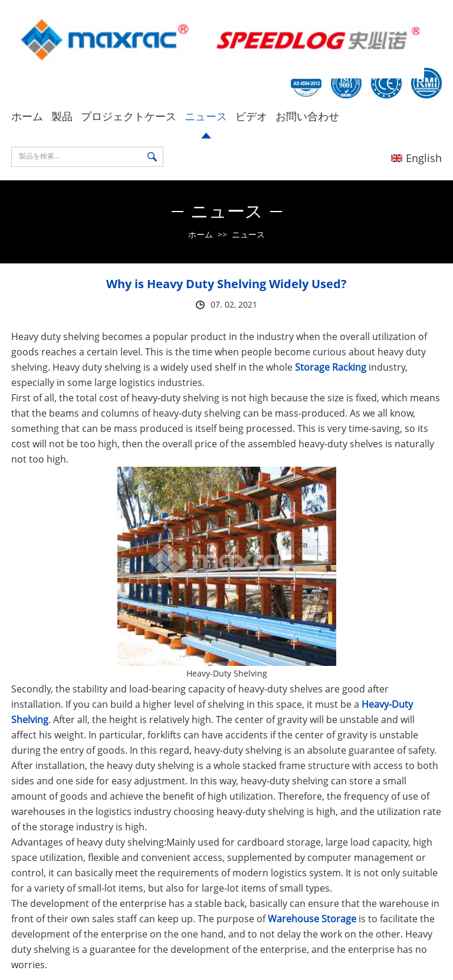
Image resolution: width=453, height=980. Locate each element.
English (416, 158)
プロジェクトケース (129, 116)
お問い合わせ (307, 116)
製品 (62, 116)
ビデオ (251, 116)
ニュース (206, 116)
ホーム (27, 116)
